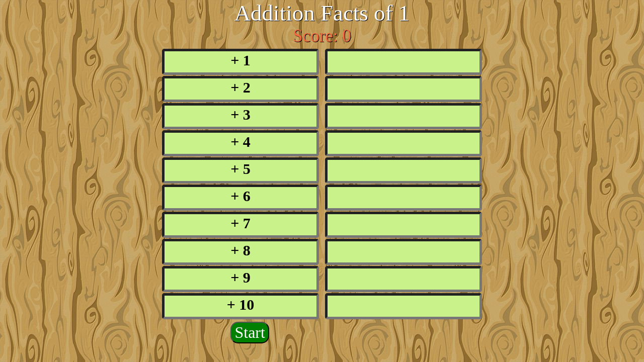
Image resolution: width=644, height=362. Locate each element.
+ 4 (240, 142)
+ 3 (240, 114)
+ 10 (241, 304)
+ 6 (240, 196)
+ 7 (240, 223)
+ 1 (240, 60)
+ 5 (240, 169)
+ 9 (240, 277)
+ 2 (240, 87)
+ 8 (240, 250)
